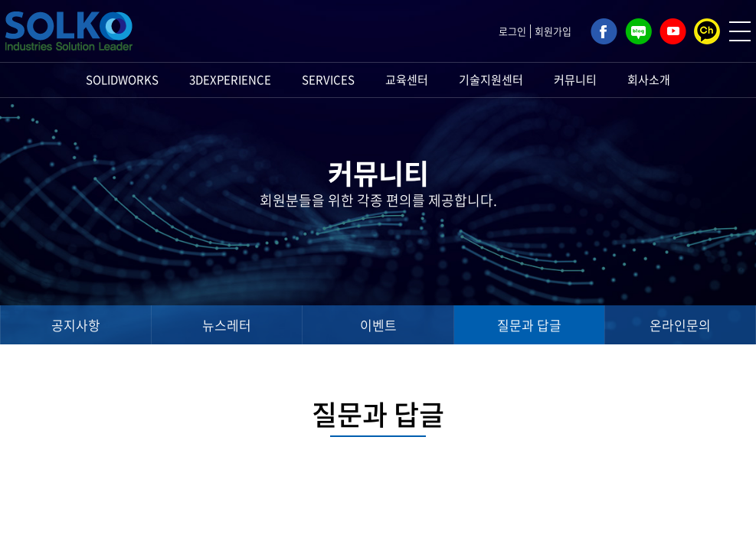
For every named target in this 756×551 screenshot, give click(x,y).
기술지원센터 (491, 80)
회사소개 (649, 80)
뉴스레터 (227, 325)
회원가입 (553, 31)
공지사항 (76, 325)
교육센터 (407, 80)
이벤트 (378, 325)
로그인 (512, 31)
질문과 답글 (529, 325)
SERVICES (328, 80)
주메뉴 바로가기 (0, 0)
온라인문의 (680, 325)
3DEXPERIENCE (230, 80)
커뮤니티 (575, 80)
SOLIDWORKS (122, 80)
